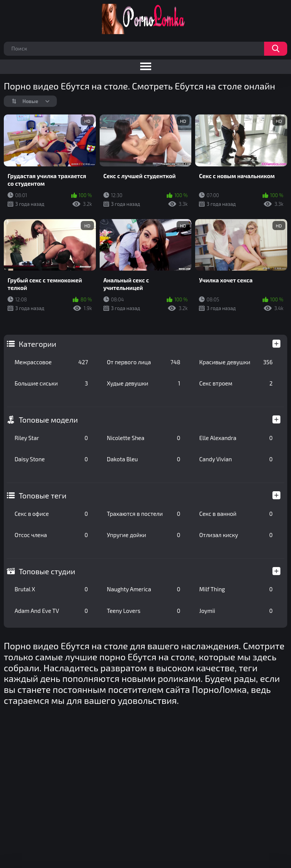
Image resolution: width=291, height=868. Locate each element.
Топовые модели (48, 420)
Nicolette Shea (144, 438)
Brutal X (51, 589)
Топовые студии (47, 571)
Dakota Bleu (144, 459)
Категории (37, 344)
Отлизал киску (236, 535)
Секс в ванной (236, 514)
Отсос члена (51, 535)
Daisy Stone (51, 459)
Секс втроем (236, 383)
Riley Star (51, 438)
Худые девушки (144, 383)
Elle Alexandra (236, 438)
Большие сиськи (51, 383)
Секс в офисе (51, 514)
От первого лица (144, 362)
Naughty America (144, 589)
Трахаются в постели (144, 514)
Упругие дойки (144, 535)
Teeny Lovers (144, 611)
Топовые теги (42, 495)
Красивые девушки (236, 362)
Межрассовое (51, 362)
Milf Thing (236, 589)
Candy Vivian (236, 459)
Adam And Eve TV (51, 611)
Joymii (236, 611)
